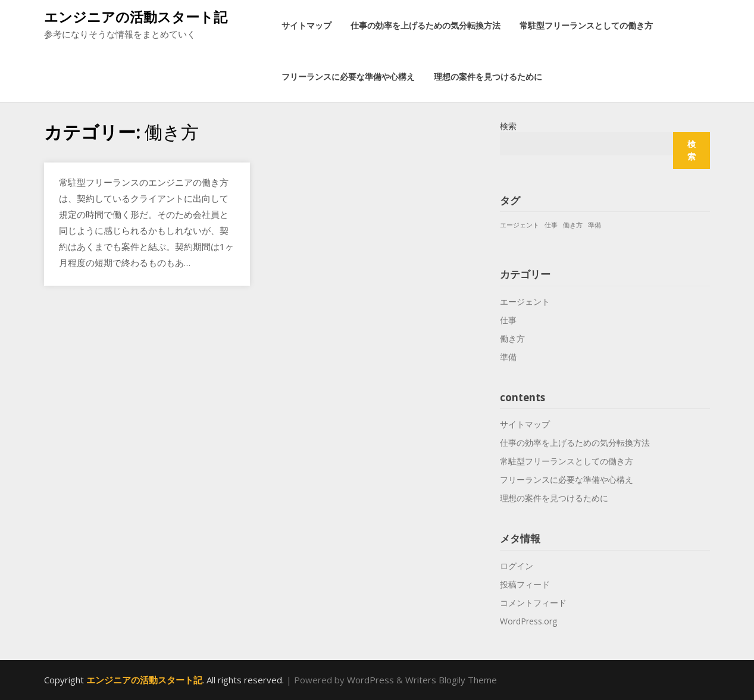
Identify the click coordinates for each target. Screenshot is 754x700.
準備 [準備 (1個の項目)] (595, 225)
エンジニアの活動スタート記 (136, 17)
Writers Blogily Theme (451, 680)
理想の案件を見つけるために (488, 76)
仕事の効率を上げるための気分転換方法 (426, 25)
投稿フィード (525, 584)
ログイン (517, 566)
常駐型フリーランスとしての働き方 (586, 25)
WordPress (370, 680)
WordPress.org (528, 621)
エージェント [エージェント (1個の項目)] (520, 225)
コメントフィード (533, 603)
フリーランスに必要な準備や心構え (348, 76)
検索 (508, 126)
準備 (508, 357)
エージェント (525, 301)
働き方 (512, 338)
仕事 (508, 320)
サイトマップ (306, 25)
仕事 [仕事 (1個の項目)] (551, 225)
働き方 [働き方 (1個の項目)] (573, 225)
